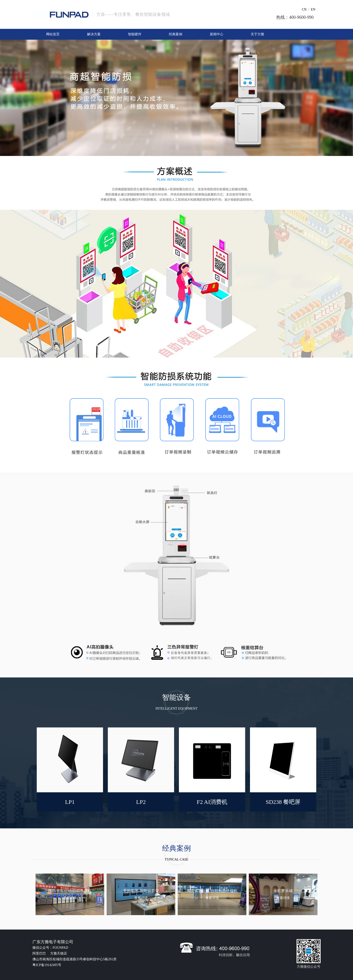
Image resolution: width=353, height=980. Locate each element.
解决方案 (94, 34)
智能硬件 (135, 34)
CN (304, 9)
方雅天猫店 (59, 953)
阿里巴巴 (40, 953)
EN (313, 9)
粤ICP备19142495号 (47, 965)
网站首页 (53, 34)
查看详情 (70, 898)
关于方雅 (257, 34)
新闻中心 (217, 34)
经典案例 (176, 34)
